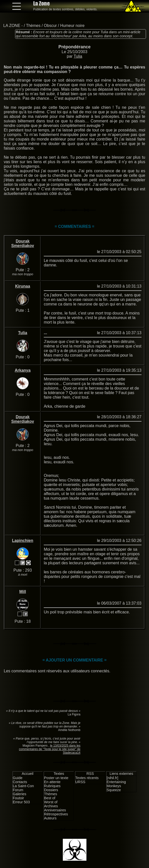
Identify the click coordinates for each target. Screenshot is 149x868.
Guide (18, 778)
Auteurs (50, 818)
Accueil (28, 774)
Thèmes (33, 26)
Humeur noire (72, 26)
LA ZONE (12, 26)
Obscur (51, 26)
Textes (59, 774)
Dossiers (51, 790)
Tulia (78, 56)
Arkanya (22, 370)
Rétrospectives (56, 814)
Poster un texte (56, 778)
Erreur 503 (21, 802)
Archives (51, 806)
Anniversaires (55, 810)
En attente (52, 782)
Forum (18, 790)
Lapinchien (23, 541)
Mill (23, 592)
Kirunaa (23, 286)
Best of (50, 798)
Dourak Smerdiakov (23, 243)
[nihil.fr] (112, 778)
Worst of (51, 802)
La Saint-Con (23, 786)
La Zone (41, 3)
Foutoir (18, 798)
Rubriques (52, 786)
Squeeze (114, 790)
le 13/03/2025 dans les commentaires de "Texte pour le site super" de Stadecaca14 (50, 749)
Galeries (20, 794)
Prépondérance (74, 47)
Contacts (20, 782)
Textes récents (87, 778)
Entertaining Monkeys (116, 784)
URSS (80, 782)
